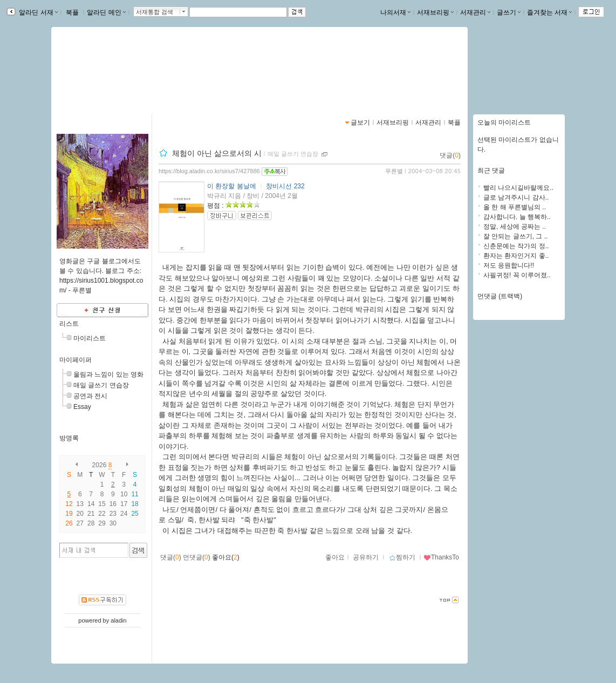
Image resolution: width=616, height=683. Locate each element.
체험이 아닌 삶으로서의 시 (217, 153)
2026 (100, 465)
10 (124, 494)
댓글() (450, 155)
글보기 (360, 122)
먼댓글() (197, 557)
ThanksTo (441, 557)
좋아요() (226, 557)
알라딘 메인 (106, 12)
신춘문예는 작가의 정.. (516, 246)
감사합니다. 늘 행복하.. (517, 217)
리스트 (69, 324)
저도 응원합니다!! (509, 265)
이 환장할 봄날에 (232, 186)
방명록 (69, 438)
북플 (73, 12)
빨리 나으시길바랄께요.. (518, 188)
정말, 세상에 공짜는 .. (515, 227)
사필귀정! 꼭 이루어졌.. (517, 275)
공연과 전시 (90, 396)
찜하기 (402, 557)
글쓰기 (509, 12)
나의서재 (395, 12)
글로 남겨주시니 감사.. (516, 197)
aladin (118, 620)
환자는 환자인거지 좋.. (516, 256)
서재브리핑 (435, 12)
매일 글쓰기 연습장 (101, 385)
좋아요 (335, 557)
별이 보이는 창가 (103, 67)
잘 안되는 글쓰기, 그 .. (515, 236)
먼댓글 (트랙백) (500, 296)
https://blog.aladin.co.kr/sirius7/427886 (209, 171)
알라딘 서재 (37, 12)
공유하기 (366, 557)
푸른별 (394, 171)
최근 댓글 (491, 170)
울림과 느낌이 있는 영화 (108, 374)
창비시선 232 (285, 186)
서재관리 (475, 12)
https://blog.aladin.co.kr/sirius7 (114, 79)
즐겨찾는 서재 (549, 12)
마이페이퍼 (76, 360)
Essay (82, 407)
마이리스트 (90, 338)
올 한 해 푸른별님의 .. (515, 207)
